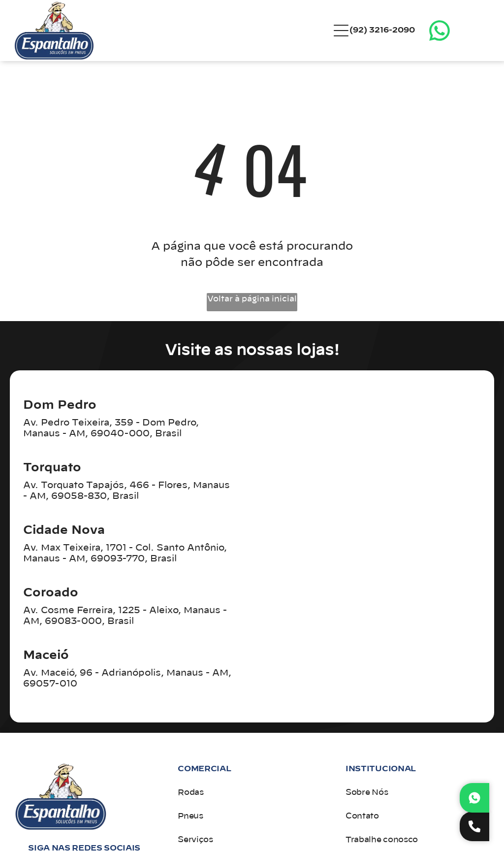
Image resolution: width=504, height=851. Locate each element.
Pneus (190, 816)
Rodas (190, 792)
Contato (362, 816)
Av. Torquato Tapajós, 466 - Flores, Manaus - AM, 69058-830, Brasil (126, 491)
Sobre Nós (367, 792)
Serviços (195, 840)
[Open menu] (341, 31)
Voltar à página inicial (252, 299)
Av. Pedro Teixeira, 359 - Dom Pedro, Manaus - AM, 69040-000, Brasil (111, 428)
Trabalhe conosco (382, 840)
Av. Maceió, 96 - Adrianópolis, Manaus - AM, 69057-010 (127, 679)
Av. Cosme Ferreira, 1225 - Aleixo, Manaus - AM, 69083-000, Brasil (125, 616)
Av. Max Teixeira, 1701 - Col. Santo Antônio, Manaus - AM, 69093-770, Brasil (125, 554)
